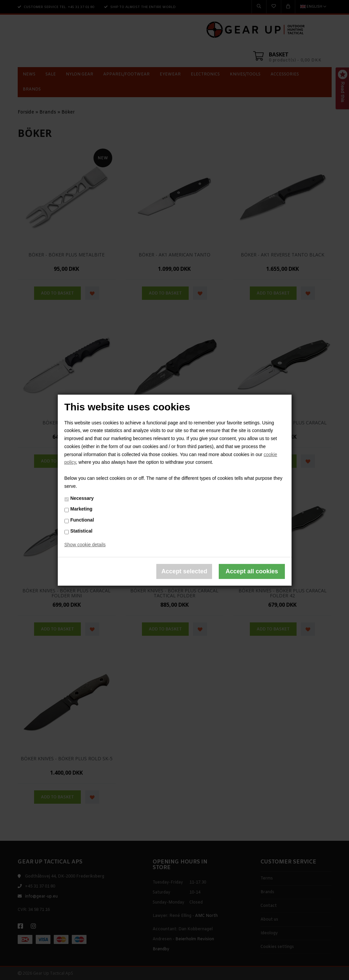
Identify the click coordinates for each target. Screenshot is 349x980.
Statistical (81, 531)
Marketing (81, 509)
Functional (82, 520)
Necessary (82, 498)
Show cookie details (85, 545)
